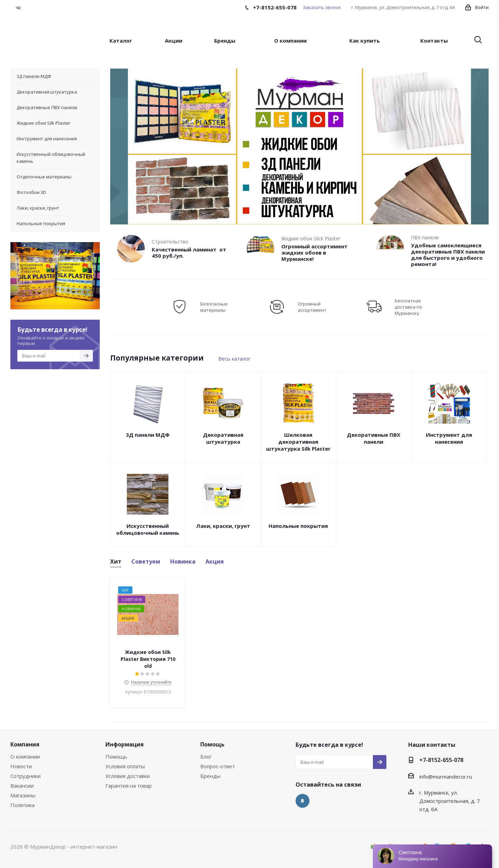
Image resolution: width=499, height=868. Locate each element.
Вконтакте (18, 8)
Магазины (23, 795)
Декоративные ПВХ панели (374, 438)
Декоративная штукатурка (223, 438)
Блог (206, 756)
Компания (25, 744)
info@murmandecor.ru (446, 777)
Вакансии (22, 786)
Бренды (210, 776)
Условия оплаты (125, 766)
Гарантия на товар (129, 786)
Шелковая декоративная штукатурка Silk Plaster (298, 442)
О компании (25, 756)
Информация (125, 744)
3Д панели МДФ (148, 435)
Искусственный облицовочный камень (148, 529)
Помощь (116, 756)
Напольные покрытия (298, 526)
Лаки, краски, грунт (223, 526)
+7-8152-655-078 (441, 760)
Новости (21, 766)
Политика (23, 805)
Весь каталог (234, 358)
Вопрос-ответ (218, 766)
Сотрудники (25, 776)
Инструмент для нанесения (449, 438)
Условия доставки (128, 776)
